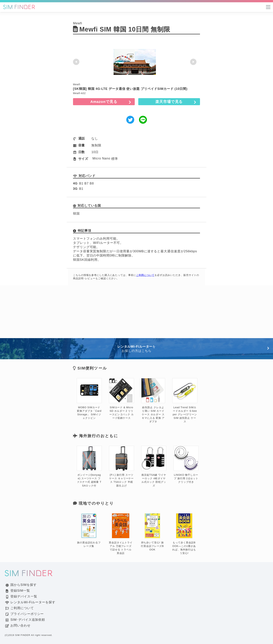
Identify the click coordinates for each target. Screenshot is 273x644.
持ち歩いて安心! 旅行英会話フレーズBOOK (152, 532)
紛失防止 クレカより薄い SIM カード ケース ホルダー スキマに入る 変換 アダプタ (153, 401)
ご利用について (145, 275)
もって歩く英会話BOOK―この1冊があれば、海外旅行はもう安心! (184, 534)
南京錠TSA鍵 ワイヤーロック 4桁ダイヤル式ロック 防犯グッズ (154, 466)
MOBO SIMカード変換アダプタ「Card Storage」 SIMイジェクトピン (89, 399)
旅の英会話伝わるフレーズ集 (89, 530)
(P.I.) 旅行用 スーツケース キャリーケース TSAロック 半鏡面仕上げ (122, 466)
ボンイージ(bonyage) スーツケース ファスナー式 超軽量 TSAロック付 (89, 466)
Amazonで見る (98, 101)
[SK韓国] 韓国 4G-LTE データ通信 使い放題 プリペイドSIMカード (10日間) (130, 89)
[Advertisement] (136, 312)
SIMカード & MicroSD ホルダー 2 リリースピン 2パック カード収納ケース (122, 399)
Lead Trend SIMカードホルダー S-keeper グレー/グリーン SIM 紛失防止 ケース (185, 401)
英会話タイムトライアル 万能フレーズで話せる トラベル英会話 (121, 534)
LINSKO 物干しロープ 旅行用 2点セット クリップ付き (186, 465)
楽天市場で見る (175, 101)
